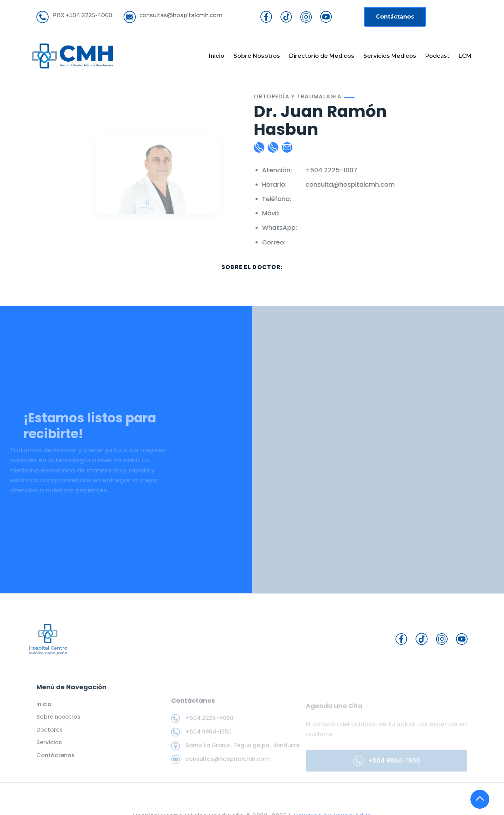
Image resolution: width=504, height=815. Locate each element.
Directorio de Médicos (322, 56)
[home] (72, 56)
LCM (465, 56)
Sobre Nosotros (257, 56)
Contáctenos (55, 761)
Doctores (50, 735)
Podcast (437, 56)
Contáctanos (395, 17)
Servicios (49, 748)
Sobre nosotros (58, 723)
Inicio (217, 56)
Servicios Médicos (390, 56)
